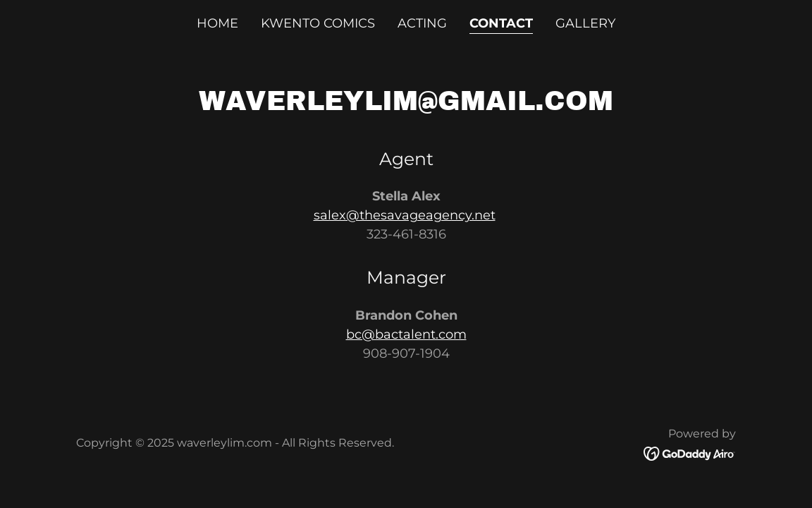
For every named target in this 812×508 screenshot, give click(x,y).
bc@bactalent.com (406, 334)
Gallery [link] (585, 23)
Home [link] (217, 23)
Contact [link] (501, 23)
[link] (690, 453)
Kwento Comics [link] (318, 23)
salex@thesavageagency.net (405, 215)
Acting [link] (422, 23)
